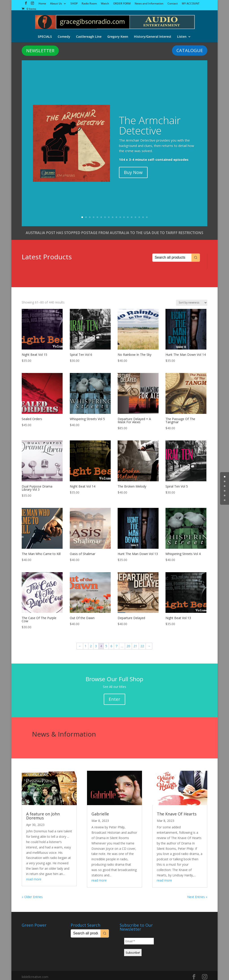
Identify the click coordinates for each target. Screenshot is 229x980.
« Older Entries (32, 894)
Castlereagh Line (89, 33)
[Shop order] (192, 300)
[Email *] (139, 938)
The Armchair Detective (150, 123)
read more (34, 876)
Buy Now (133, 170)
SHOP (74, 4)
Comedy (64, 33)
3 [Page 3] (96, 643)
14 (132, 215)
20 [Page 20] (128, 643)
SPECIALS (45, 33)
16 (139, 215)
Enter (114, 696)
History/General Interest (153, 33)
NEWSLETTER (40, 48)
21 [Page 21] (135, 643)
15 (135, 215)
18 (147, 215)
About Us (56, 4)
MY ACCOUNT (191, 4)
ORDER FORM (122, 4)
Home (42, 4)
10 (116, 215)
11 (120, 215)
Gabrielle (100, 811)
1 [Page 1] (86, 643)
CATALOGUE (190, 48)
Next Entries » (197, 894)
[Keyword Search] (172, 255)
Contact (173, 4)
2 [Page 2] (91, 643)
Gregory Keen (118, 33)
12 (124, 215)
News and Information (149, 4)
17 (143, 215)
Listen (182, 33)
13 (128, 215)
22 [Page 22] (142, 643)
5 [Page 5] (106, 643)
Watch (105, 4)
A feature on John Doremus (43, 813)
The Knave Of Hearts (177, 811)
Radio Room (89, 4)
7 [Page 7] (117, 643)
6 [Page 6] (111, 643)
